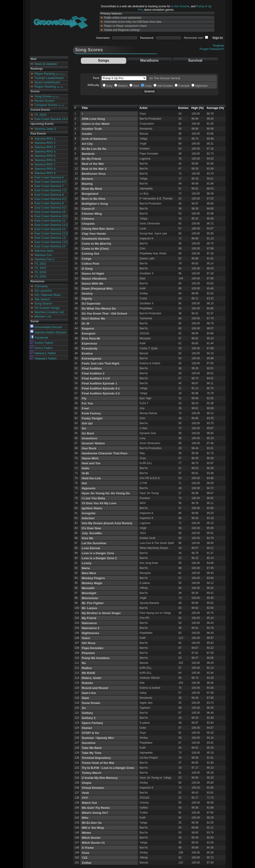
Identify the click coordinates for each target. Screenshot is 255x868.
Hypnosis (89, 488)
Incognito (89, 513)
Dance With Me (93, 284)
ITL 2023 (40, 268)
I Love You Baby (93, 498)
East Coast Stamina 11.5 (51, 225)
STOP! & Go (90, 733)
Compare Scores (46, 105)
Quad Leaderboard (47, 82)
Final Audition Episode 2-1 (101, 388)
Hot (84, 483)
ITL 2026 (40, 115)
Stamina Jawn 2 (45, 129)
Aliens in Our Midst (95, 124)
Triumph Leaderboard (49, 78)
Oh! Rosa (88, 643)
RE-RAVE (88, 673)
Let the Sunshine (94, 543)
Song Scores (43, 96)
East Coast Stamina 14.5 (51, 119)
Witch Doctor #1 (93, 843)
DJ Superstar (91, 304)
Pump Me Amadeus (96, 658)
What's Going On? (95, 813)
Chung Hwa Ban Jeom (98, 229)
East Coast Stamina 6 (49, 177)
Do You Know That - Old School (104, 314)
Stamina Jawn (44, 251)
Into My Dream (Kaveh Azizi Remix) (107, 523)
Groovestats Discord (46, 327)
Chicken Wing (92, 214)
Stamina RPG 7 (45, 164)
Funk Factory (91, 413)
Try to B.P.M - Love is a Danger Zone (108, 768)
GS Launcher (43, 291)
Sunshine (89, 743)
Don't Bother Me (93, 318)
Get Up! (87, 423)
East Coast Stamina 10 (50, 212)
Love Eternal (91, 548)
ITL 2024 (40, 272)
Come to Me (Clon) (95, 249)
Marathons (150, 60)
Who (85, 818)
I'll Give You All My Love (99, 503)
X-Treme (88, 848)
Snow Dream (91, 703)
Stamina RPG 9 (45, 173)
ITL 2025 (40, 277)
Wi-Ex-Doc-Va (92, 823)
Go (84, 428)
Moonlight (89, 593)
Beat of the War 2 (94, 169)
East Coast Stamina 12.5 (51, 233)
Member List (43, 316)
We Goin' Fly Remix (96, 808)
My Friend (89, 618)
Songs (104, 60)
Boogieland (90, 194)
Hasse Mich (90, 458)
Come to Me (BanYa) (96, 244)
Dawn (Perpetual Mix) (97, 289)
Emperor (88, 328)
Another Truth (92, 129)
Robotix (87, 683)
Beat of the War (93, 164)
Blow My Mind (92, 189)
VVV (85, 798)
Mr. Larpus (89, 608)
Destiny (87, 294)
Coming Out (90, 254)
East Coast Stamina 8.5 (50, 199)
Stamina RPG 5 (45, 156)
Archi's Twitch (42, 343)
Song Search (43, 304)
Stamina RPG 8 (45, 169)
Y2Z (84, 858)
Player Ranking (45, 74)
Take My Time (92, 753)
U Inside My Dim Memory (100, 778)
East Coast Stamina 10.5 (51, 216)
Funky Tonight (92, 418)
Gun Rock (89, 448)
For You (87, 403)
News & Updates (46, 64)
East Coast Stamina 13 (50, 238)
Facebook (39, 338)
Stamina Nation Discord (48, 332)
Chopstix (88, 224)
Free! (85, 408)
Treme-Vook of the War (98, 763)
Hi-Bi (85, 473)
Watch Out (89, 803)
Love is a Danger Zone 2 (99, 558)
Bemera (87, 179)
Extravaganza (92, 358)
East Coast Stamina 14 (50, 246)
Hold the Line (91, 478)
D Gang (87, 269)
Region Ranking (45, 87)
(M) (57, 74)
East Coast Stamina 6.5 (50, 182)
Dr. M (85, 323)
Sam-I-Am (89, 693)
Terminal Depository (96, 758)
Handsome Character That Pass (105, 453)
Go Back (88, 433)
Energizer (89, 333)
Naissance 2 (90, 628)
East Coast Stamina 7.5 (50, 190)
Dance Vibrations (94, 279)
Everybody (89, 348)
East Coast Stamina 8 (49, 195)
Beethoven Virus (94, 174)
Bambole (88, 154)
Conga (86, 259)
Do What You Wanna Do (99, 309)
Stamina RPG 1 (45, 139)
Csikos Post (90, 264)
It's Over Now (91, 528)
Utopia (86, 783)
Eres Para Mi (91, 338)
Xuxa (85, 853)
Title (85, 108)
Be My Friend (91, 159)
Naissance (89, 623)
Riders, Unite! (92, 678)
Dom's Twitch (41, 348)
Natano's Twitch (43, 353)
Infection (88, 518)
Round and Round (95, 688)
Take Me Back (92, 748)
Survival (195, 60)
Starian (87, 728)
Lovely (87, 563)
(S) (61, 74)
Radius (87, 668)
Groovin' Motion (93, 443)
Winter (86, 833)
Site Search (42, 299)
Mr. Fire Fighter (93, 603)
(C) (64, 74)
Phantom (88, 653)
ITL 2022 (40, 264)
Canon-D (88, 209)
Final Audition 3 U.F (96, 378)
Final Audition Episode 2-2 (101, 393)
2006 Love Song (93, 119)
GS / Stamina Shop (47, 295)
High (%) (197, 108)
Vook (85, 793)
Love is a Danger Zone (98, 553)
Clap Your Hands (94, 234)
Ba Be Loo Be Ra (94, 149)
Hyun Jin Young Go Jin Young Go (106, 493)
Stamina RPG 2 (45, 143)
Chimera (88, 219)
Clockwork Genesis (96, 239)
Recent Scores (44, 101)
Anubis (87, 134)
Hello (85, 468)
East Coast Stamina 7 (49, 186)
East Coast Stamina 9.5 (50, 208)
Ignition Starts (92, 508)
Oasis (86, 638)
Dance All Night (93, 274)
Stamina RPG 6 (45, 160)
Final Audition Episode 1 (99, 383)
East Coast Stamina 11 (50, 220)
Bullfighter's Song (95, 204)
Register (219, 45)
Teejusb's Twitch (43, 358)
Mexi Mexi (89, 573)
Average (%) (215, 108)
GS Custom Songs (47, 308)
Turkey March (92, 773)
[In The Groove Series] (165, 78)
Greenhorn (89, 438)
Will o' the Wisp (93, 828)
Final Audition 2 (93, 373)
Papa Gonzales (93, 648)
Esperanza (89, 343)
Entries (183, 108)
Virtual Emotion (93, 788)
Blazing (87, 184)
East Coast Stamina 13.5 (51, 242)
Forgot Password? (212, 49)
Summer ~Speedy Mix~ (98, 738)
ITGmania (41, 286)
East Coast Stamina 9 (49, 203)
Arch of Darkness (94, 139)
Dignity (87, 299)
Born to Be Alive (93, 199)
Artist (143, 108)
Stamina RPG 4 (45, 151)
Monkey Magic (92, 583)
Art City (87, 144)
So (84, 708)
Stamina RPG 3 (45, 147)
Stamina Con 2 (45, 259)
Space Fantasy (92, 723)
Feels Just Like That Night (100, 363)
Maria (86, 568)
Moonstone (90, 598)
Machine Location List (49, 312)
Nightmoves (90, 633)
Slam (85, 698)
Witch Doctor (91, 838)
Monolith (88, 588)
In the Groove (180, 6)
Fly (84, 398)
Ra (84, 663)
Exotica (87, 353)
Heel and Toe (91, 463)
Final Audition (92, 368)
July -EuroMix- (92, 533)
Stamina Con (43, 255)
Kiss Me (87, 538)
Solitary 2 (89, 718)
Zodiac (87, 863)
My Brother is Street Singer (101, 613)
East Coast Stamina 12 (50, 229)
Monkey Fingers (93, 578)
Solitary (87, 713)
